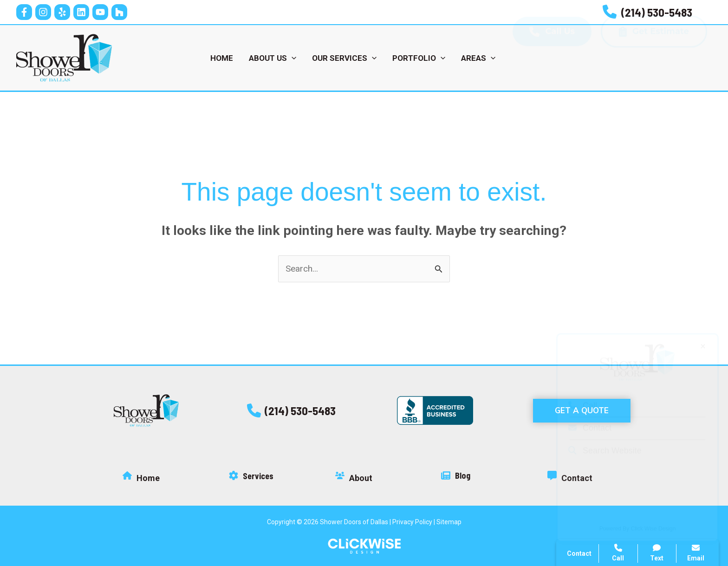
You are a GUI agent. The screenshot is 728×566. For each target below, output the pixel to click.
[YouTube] (100, 12)
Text (657, 553)
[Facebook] (24, 12)
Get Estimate (654, 58)
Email (696, 553)
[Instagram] (43, 12)
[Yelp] (62, 12)
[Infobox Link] (647, 12)
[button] (291, 410)
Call (583, 392)
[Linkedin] (81, 12)
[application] (292, 58)
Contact (590, 415)
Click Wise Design (653, 515)
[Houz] (119, 12)
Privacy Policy (412, 522)
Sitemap (449, 522)
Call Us (552, 58)
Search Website (605, 437)
